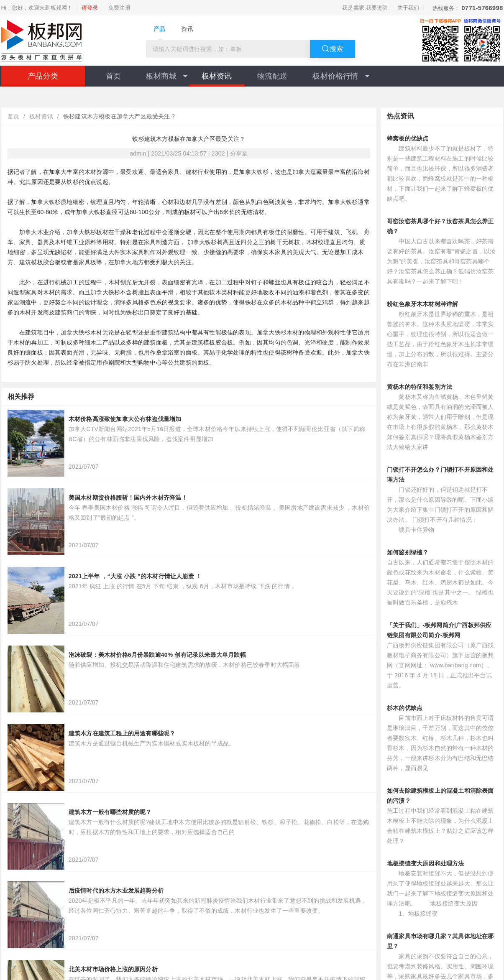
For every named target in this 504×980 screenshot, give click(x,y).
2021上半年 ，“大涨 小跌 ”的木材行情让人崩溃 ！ (135, 576)
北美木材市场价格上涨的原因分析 (113, 969)
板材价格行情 (341, 76)
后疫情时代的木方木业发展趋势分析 (116, 891)
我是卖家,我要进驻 (365, 8)
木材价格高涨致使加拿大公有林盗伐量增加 (125, 419)
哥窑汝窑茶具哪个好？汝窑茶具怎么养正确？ (440, 226)
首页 (113, 76)
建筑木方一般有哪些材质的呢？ (110, 812)
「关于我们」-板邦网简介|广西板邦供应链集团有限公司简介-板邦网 (439, 630)
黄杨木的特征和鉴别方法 (420, 387)
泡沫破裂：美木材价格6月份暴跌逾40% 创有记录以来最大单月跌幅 (157, 655)
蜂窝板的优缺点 (408, 138)
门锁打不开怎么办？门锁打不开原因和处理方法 (440, 475)
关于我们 (408, 8)
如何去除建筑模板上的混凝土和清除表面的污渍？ (440, 796)
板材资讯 (217, 76)
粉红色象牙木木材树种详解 (422, 304)
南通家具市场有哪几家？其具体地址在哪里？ (440, 941)
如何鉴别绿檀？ (408, 552)
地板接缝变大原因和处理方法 (426, 863)
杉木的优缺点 (405, 708)
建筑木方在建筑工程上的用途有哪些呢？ (122, 733)
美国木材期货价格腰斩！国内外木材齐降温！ (128, 498)
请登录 (90, 8)
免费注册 (119, 8)
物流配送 (272, 76)
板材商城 (167, 76)
